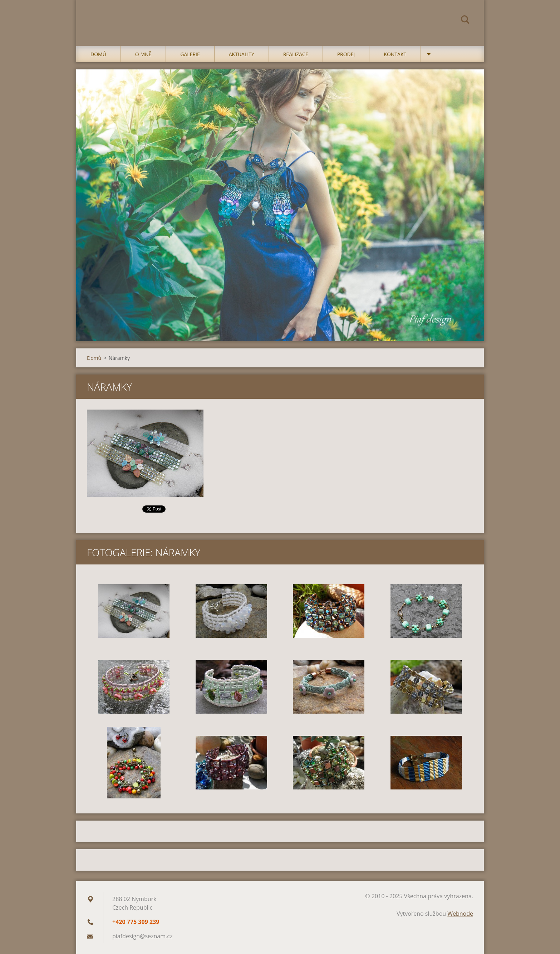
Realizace (296, 54)
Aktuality (242, 54)
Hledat (465, 21)
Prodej (346, 54)
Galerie (190, 54)
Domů (98, 54)
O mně (143, 54)
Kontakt (395, 54)
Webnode (460, 914)
